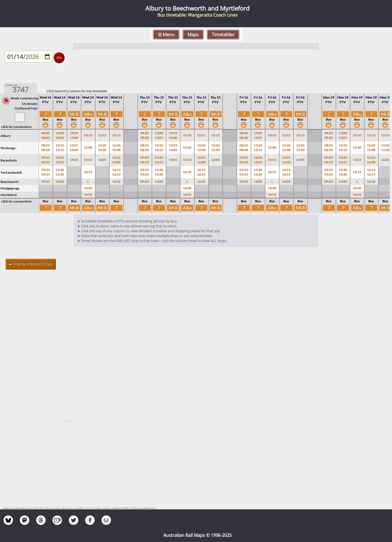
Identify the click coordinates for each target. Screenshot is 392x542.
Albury (6, 136)
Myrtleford (9, 195)
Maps (193, 35)
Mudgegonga (10, 188)
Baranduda (9, 160)
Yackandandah (11, 172)
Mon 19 (329, 97)
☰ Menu (166, 35)
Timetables (223, 35)
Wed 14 (45, 97)
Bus (45, 123)
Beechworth (10, 182)
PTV (45, 102)
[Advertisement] (196, 313)
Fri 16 (244, 97)
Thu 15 (145, 97)
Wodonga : (8, 148)
